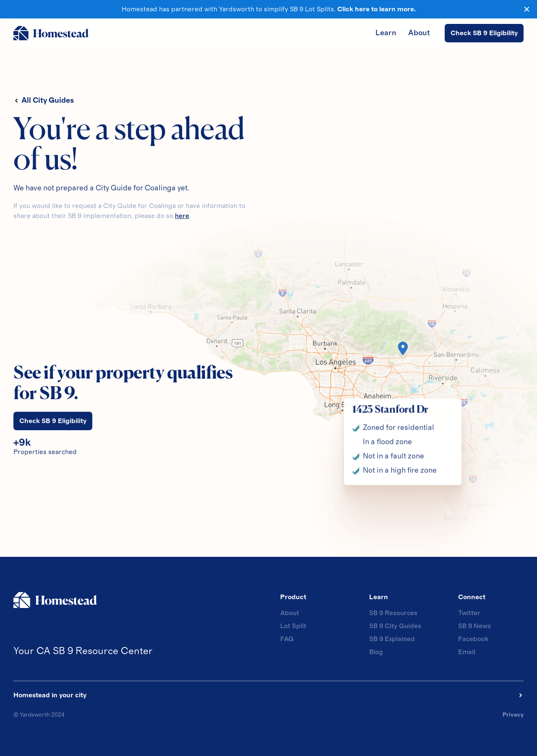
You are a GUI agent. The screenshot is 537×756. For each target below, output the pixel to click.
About (419, 33)
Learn (386, 33)
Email (467, 652)
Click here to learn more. (377, 9)
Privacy (513, 715)
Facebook (473, 639)
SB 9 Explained (392, 639)
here (182, 216)
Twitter (469, 613)
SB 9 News (474, 626)
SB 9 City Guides (395, 626)
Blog (376, 652)
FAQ (287, 639)
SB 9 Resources (393, 613)
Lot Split (293, 626)
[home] (51, 33)
